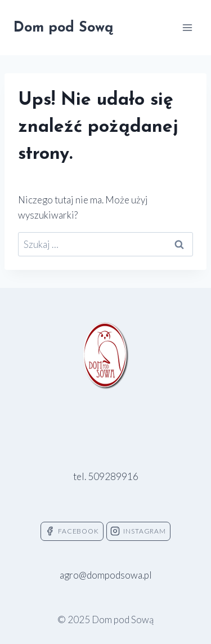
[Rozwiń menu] (187, 27)
